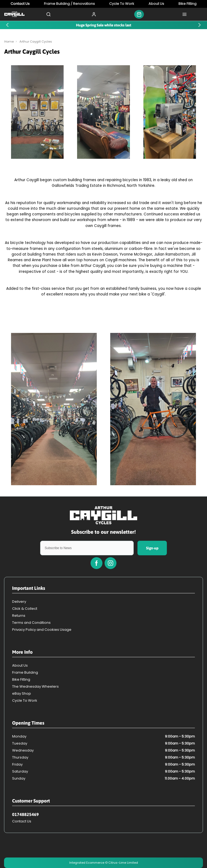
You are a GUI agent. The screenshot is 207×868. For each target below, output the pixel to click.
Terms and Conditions (31, 623)
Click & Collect (25, 609)
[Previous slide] (8, 25)
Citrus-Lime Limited (123, 863)
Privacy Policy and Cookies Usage (42, 630)
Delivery (19, 602)
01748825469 (25, 814)
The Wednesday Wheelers (35, 686)
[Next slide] (199, 25)
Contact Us (22, 821)
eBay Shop (22, 693)
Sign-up (152, 548)
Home (9, 42)
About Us (20, 665)
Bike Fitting (21, 679)
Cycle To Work (25, 700)
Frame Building (25, 672)
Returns (19, 616)
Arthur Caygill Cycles (36, 42)
